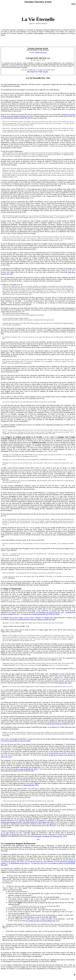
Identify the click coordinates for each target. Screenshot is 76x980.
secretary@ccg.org (41, 52)
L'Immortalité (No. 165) (30, 785)
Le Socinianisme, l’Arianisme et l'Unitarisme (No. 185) (49, 836)
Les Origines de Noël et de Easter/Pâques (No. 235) (42, 921)
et (23, 822)
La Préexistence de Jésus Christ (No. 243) (50, 612)
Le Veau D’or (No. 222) (39, 863)
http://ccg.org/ (44, 72)
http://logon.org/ (33, 72)
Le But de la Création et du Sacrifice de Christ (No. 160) (41, 614)
